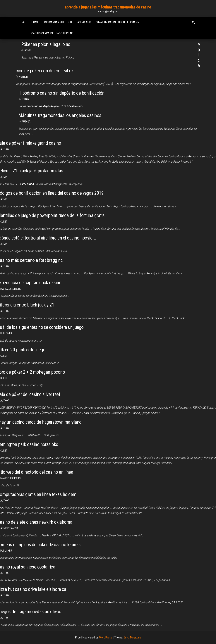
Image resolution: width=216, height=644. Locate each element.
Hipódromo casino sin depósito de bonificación (61, 93)
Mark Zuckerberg (11, 289)
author (5, 311)
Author (23, 77)
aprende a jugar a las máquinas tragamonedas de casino (108, 7)
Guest (4, 222)
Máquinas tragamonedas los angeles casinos (60, 115)
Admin (28, 50)
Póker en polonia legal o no (46, 44)
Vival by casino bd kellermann (118, 22)
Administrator (9, 528)
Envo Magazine (132, 637)
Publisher (6, 333)
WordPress (106, 637)
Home (35, 22)
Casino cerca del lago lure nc (52, 33)
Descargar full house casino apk (67, 22)
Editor (25, 99)
